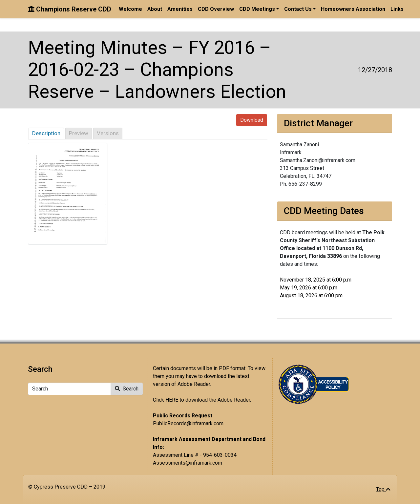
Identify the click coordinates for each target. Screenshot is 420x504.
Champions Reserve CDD (70, 9)
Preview (79, 133)
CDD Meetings (257, 9)
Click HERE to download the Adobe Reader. (202, 400)
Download (252, 120)
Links (397, 9)
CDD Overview (216, 9)
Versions (108, 133)
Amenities (180, 9)
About (155, 9)
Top (383, 489)
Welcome (130, 9)
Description (46, 133)
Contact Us (298, 9)
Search (127, 389)
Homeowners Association (353, 9)
